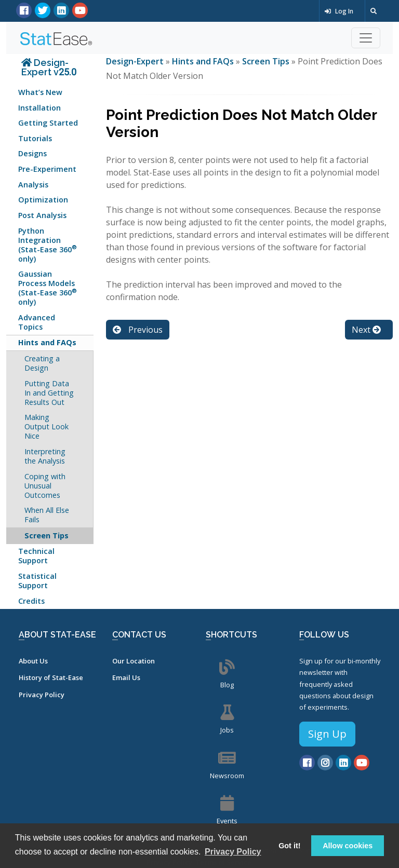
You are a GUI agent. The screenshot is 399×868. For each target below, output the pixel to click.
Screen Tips (46, 535)
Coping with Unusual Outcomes (45, 486)
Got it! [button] (289, 846)
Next (366, 330)
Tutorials (35, 138)
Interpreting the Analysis (45, 456)
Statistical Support (37, 581)
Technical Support (36, 556)
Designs (32, 153)
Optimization (43, 200)
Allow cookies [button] (348, 846)
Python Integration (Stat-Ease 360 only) (48, 245)
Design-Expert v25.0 (49, 67)
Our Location (134, 661)
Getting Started (48, 123)
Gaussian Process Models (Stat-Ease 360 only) (48, 288)
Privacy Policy (42, 695)
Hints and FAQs (47, 342)
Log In (339, 11)
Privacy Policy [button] (233, 852)
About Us (33, 661)
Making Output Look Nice (46, 426)
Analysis (33, 185)
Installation (39, 108)
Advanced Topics (37, 322)
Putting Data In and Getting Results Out (49, 393)
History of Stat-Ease (51, 677)
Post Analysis (42, 215)
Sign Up (327, 734)
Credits (31, 601)
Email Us (126, 677)
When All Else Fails (47, 515)
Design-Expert (136, 61)
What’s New (40, 92)
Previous (138, 330)
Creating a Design (42, 363)
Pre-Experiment (47, 169)
